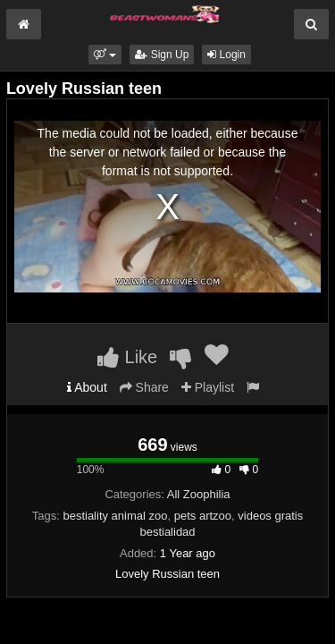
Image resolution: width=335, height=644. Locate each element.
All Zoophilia (199, 494)
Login (226, 55)
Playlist (208, 387)
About (87, 387)
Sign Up (162, 55)
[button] (105, 55)
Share (144, 387)
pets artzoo (203, 516)
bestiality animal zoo (115, 516)
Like (127, 357)
